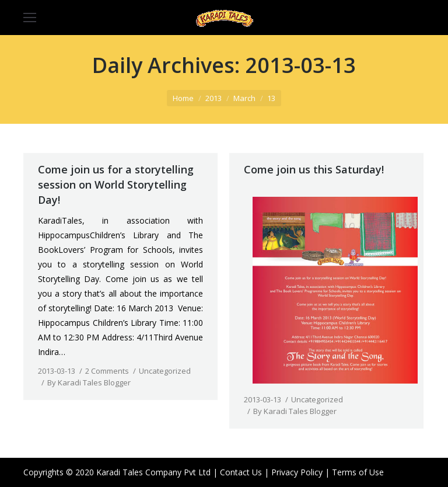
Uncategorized (165, 371)
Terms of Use (358, 472)
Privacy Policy (297, 472)
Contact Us (241, 472)
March (244, 98)
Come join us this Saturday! (314, 169)
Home (183, 98)
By (89, 382)
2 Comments (107, 371)
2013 (213, 98)
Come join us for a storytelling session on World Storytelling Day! (116, 185)
